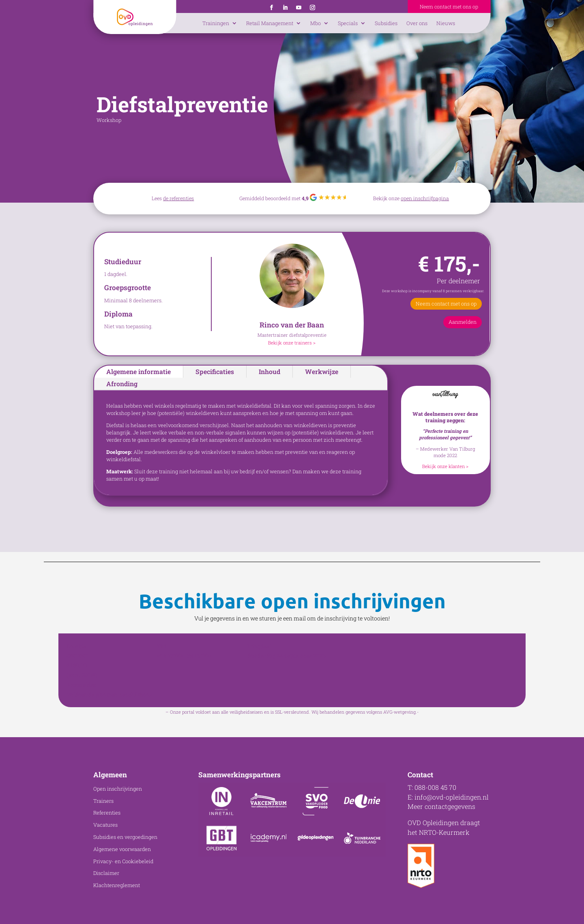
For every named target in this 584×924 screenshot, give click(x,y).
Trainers (103, 801)
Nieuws (446, 23)
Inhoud (269, 371)
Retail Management (270, 23)
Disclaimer (106, 873)
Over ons (417, 23)
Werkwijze (322, 371)
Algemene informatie (138, 371)
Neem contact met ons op (449, 6)
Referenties (107, 813)
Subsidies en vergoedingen (125, 837)
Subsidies (386, 23)
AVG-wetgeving (399, 712)
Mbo (316, 23)
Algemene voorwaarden (122, 849)
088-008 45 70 (435, 787)
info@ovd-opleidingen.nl (452, 797)
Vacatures (105, 825)
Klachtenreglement (117, 885)
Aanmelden (463, 322)
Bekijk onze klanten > (445, 466)
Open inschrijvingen (118, 789)
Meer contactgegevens (441, 806)
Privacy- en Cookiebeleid (123, 861)
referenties (182, 198)
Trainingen (216, 23)
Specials (348, 23)
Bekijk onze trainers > (292, 343)
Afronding (122, 384)
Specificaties (215, 371)
